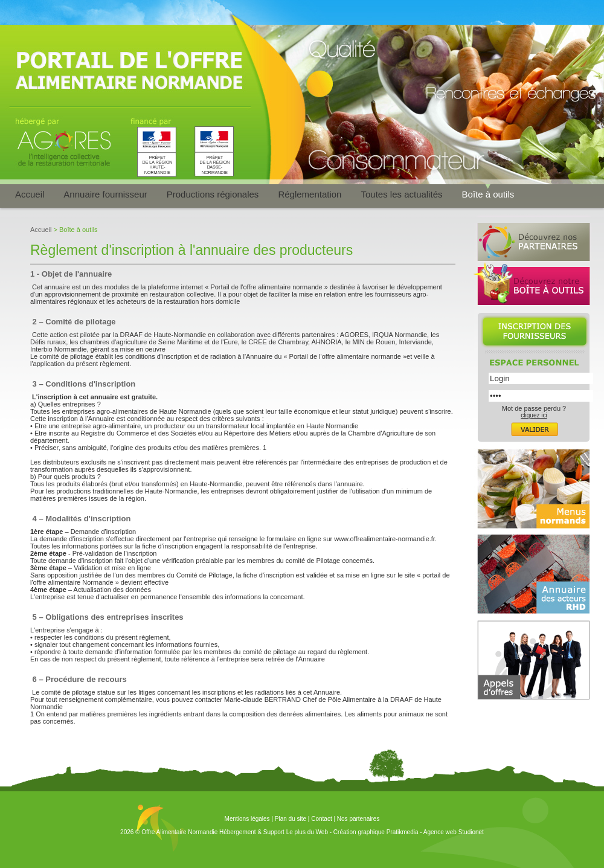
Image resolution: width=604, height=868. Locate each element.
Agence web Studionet (454, 832)
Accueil (30, 194)
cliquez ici (534, 415)
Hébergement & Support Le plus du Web (275, 832)
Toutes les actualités (401, 194)
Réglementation (310, 194)
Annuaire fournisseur (105, 194)
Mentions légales (247, 819)
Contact (321, 819)
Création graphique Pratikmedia (376, 832)
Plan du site (291, 819)
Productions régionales (213, 194)
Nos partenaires (358, 819)
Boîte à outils (488, 194)
